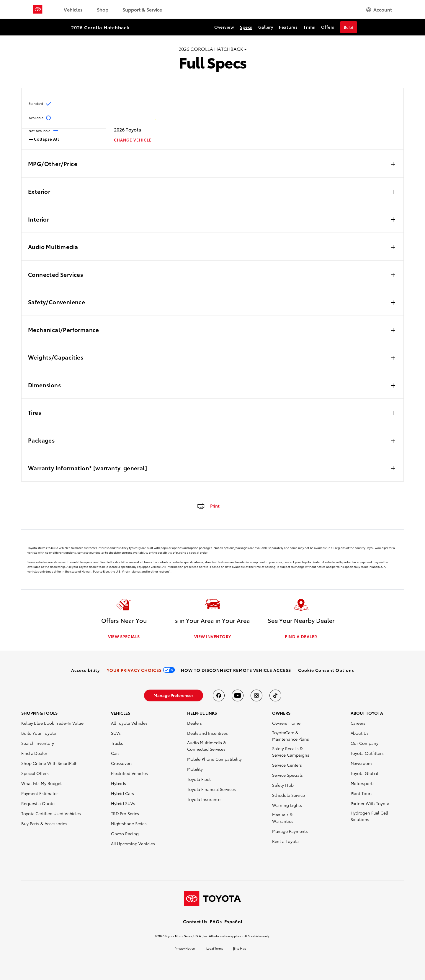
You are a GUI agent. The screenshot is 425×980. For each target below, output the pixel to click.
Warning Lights (287, 805)
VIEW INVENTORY (213, 636)
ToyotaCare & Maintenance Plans (291, 736)
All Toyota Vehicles (129, 723)
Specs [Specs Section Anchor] (246, 27)
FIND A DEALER (301, 636)
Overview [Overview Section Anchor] (224, 27)
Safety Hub (283, 785)
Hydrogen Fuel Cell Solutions (369, 816)
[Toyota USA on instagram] (256, 695)
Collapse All (44, 139)
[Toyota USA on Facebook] (219, 695)
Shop (103, 9)
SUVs (116, 733)
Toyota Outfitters (367, 753)
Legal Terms (215, 948)
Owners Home (286, 723)
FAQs (216, 922)
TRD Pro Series (125, 813)
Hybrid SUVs (123, 803)
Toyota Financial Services (211, 789)
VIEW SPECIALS (124, 636)
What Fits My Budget (41, 783)
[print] (208, 506)
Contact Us (195, 922)
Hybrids (118, 783)
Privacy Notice (185, 948)
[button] (326, 670)
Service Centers (287, 765)
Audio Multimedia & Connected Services (207, 746)
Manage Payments (290, 831)
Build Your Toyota (39, 733)
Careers (358, 723)
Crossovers (122, 763)
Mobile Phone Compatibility (214, 759)
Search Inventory (37, 743)
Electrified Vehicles (129, 773)
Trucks (117, 743)
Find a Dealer (34, 753)
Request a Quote (38, 803)
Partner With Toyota (370, 803)
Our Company (364, 743)
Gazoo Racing (125, 833)
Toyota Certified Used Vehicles (51, 813)
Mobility (195, 769)
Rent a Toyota (286, 841)
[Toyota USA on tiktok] (275, 695)
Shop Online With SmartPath (49, 763)
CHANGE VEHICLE (133, 140)
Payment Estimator (40, 793)
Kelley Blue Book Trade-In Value (52, 723)
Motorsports (363, 783)
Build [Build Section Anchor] (349, 27)
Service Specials (287, 775)
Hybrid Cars (122, 793)
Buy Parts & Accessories (44, 823)
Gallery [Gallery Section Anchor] (266, 27)
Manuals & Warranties (283, 818)
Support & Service (142, 9)
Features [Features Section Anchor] (288, 27)
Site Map (240, 948)
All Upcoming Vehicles (133, 844)
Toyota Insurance (204, 799)
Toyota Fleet (199, 779)
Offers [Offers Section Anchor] (328, 27)
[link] (85, 670)
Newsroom (361, 763)
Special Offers (35, 773)
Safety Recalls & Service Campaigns (291, 752)
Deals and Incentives (207, 733)
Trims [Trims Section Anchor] (309, 27)
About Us (360, 733)
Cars (115, 753)
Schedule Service (288, 795)
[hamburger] (379, 9)
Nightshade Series (129, 823)
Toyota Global (364, 773)
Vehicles (73, 9)
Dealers (194, 723)
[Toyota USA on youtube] (238, 695)
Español (233, 922)
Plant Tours (362, 793)
